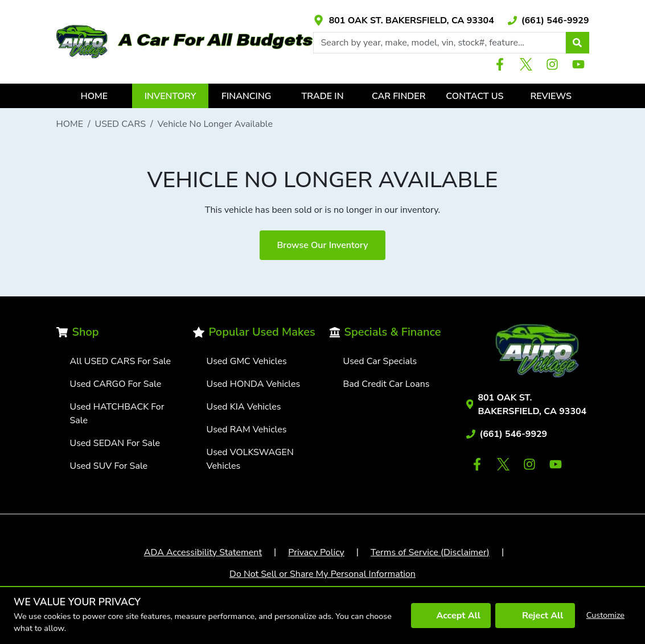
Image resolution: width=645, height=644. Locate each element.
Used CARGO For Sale (116, 384)
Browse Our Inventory (322, 245)
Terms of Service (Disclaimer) (430, 552)
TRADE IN (323, 96)
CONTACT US (474, 96)
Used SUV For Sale (109, 466)
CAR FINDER (399, 96)
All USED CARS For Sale (121, 361)
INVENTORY (171, 96)
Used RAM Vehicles (247, 430)
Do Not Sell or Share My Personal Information (322, 574)
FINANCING (246, 96)
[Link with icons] (403, 20)
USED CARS (121, 124)
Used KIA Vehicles (244, 407)
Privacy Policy (316, 552)
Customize (605, 615)
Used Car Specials (380, 361)
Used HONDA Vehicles (254, 384)
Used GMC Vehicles (247, 361)
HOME (94, 96)
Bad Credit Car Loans (387, 384)
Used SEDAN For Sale (115, 443)
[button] (577, 43)
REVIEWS (550, 96)
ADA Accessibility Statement (203, 552)
